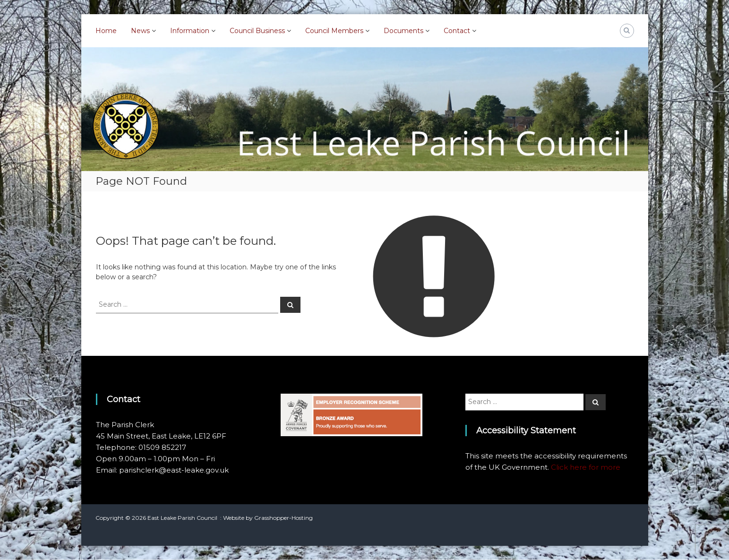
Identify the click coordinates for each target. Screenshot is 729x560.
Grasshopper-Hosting (283, 518)
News (140, 31)
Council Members (334, 31)
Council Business (257, 31)
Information (190, 31)
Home (106, 31)
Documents (403, 31)
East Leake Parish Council (182, 518)
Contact (457, 31)
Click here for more (586, 467)
